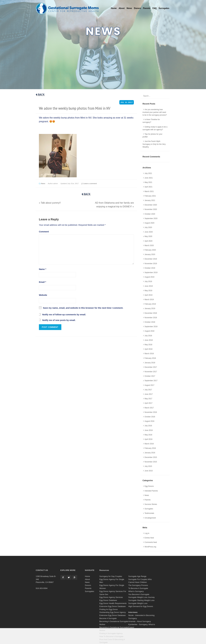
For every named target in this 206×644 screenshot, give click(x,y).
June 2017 (149, 394)
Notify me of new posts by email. (59, 320)
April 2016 (148, 439)
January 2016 (150, 453)
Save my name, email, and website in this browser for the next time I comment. (83, 308)
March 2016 (149, 444)
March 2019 (149, 300)
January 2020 (150, 254)
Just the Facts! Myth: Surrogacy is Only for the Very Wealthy (154, 144)
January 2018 (150, 363)
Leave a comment (89, 183)
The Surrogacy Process (138, 585)
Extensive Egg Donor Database (112, 606)
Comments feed (151, 542)
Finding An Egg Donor (109, 609)
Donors (138, 8)
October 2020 (150, 214)
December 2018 (151, 313)
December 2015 (151, 457)
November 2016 (151, 412)
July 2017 (148, 390)
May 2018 (148, 345)
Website (43, 295)
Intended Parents (151, 491)
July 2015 (148, 466)
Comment (44, 232)
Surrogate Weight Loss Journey (141, 597)
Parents (147, 8)
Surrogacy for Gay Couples (111, 576)
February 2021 (150, 196)
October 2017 (150, 376)
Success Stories (151, 504)
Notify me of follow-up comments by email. (64, 315)
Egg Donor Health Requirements (113, 603)
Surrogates (164, 8)
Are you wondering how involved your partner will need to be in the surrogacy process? (155, 112)
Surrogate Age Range (137, 576)
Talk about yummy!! (50, 203)
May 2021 (148, 182)
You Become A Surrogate (139, 594)
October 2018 (150, 322)
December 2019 (151, 259)
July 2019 (148, 281)
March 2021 (149, 191)
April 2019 (148, 295)
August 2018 (149, 331)
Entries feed (149, 538)
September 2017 (151, 381)
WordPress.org (150, 547)
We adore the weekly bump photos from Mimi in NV (75, 108)
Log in (147, 533)
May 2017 (148, 399)
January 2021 (150, 200)
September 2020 (151, 218)
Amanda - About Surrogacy (140, 621)
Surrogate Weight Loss (138, 603)
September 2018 (151, 327)
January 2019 (150, 308)
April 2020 (148, 241)
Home (114, 8)
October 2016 (150, 417)
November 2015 (151, 462)
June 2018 (149, 340)
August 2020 (149, 223)
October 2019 (150, 268)
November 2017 (151, 372)
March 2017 (149, 408)
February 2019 (150, 304)
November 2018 (151, 318)
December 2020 (151, 205)
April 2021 (148, 187)
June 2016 (149, 430)
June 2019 (149, 286)
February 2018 (150, 358)
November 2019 (151, 264)
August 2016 (149, 421)
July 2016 (148, 426)
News (129, 8)
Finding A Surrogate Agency (111, 633)
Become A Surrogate (108, 618)
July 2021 (148, 173)
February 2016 (150, 448)
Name (43, 269)
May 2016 (148, 435)
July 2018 (148, 336)
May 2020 (148, 236)
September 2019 (151, 273)
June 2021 (149, 178)
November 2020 (151, 209)
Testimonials (149, 513)
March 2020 (149, 245)
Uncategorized (150, 518)
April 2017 (148, 403)
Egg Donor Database (108, 600)
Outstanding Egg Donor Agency (113, 612)
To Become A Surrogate (138, 588)
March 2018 (149, 354)
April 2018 (148, 349)
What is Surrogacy (136, 591)
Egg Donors (149, 486)
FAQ (154, 8)
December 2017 (151, 367)
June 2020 (149, 232)
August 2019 (149, 277)
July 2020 (148, 227)
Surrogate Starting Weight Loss (141, 600)
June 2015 (149, 471)
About (122, 8)
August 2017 (149, 385)
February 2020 (150, 250)
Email (43, 282)
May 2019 (148, 291)
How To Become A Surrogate (111, 636)
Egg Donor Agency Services (111, 597)
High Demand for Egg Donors (141, 606)
